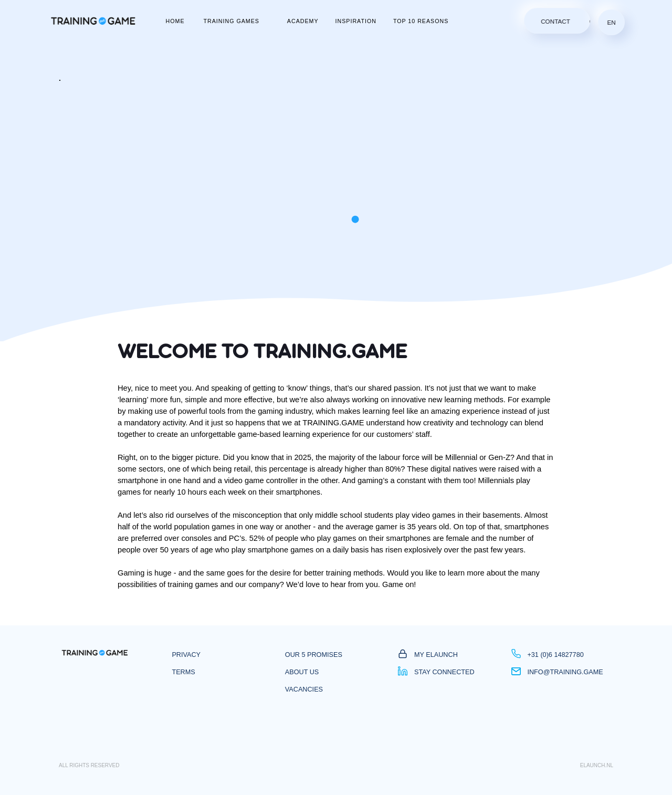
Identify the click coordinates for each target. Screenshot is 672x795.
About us (302, 672)
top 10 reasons (421, 21)
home (175, 21)
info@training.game (557, 672)
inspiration (356, 21)
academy (303, 21)
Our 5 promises (314, 655)
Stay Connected (436, 672)
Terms (183, 672)
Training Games (232, 21)
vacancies (304, 689)
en (612, 22)
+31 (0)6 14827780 (548, 655)
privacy (186, 655)
